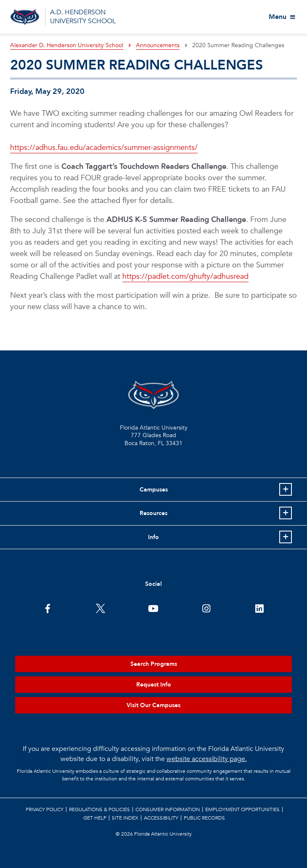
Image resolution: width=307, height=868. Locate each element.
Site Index (125, 818)
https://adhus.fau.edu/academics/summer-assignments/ (104, 148)
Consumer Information (168, 809)
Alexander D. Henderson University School (67, 45)
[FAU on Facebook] (48, 608)
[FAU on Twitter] (101, 608)
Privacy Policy (45, 809)
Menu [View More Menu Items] (278, 17)
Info (153, 537)
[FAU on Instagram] (206, 608)
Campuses (154, 490)
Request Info (154, 685)
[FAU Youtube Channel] (153, 608)
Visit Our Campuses (153, 705)
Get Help (95, 818)
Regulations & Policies (99, 809)
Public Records (204, 818)
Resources (153, 513)
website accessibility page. (207, 759)
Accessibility (161, 818)
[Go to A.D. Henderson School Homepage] (25, 17)
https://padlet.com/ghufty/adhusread (185, 276)
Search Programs (154, 664)
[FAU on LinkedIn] (259, 608)
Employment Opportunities (242, 809)
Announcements (158, 45)
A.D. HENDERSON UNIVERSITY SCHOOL (83, 17)
